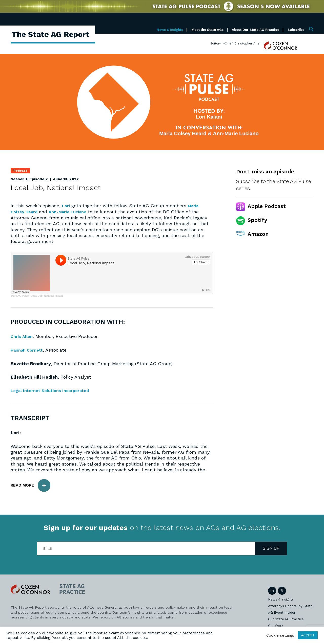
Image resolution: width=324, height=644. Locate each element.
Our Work (276, 625)
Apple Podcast (267, 206)
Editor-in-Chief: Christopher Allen (236, 43)
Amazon (258, 234)
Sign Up (271, 548)
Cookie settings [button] (280, 635)
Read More (33, 485)
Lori (66, 206)
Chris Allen (22, 336)
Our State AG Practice (286, 619)
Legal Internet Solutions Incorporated (53, 390)
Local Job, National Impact (47, 296)
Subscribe (296, 30)
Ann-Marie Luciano (73, 212)
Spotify (257, 220)
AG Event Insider (282, 612)
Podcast (20, 171)
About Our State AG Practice (256, 30)
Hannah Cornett (28, 350)
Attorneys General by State (290, 605)
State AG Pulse (20, 296)
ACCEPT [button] (308, 635)
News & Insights (170, 30)
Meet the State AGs (207, 30)
